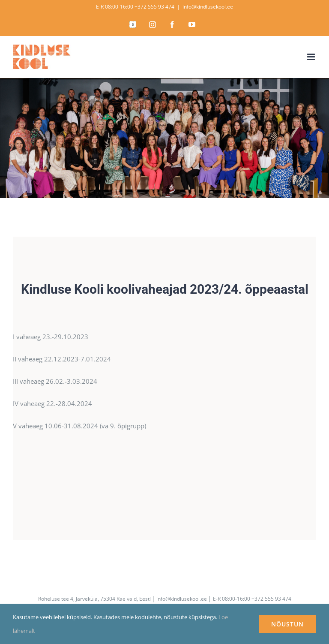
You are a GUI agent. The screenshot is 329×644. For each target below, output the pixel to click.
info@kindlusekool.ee (208, 7)
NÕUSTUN (287, 624)
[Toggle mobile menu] (312, 57)
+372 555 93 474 (154, 7)
